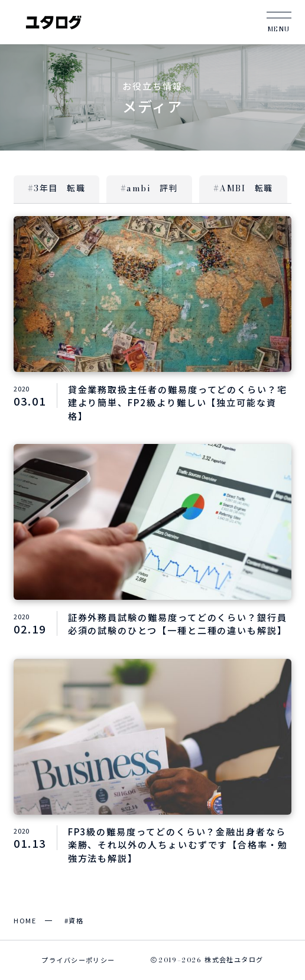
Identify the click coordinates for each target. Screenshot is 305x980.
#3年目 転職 (56, 188)
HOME (25, 920)
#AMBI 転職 (243, 188)
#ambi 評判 (149, 188)
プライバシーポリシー (78, 960)
